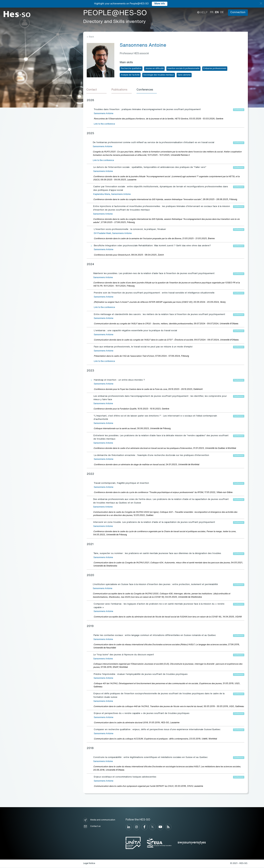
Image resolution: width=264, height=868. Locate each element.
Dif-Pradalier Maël (102, 234)
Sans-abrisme (184, 75)
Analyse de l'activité (130, 75)
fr (212, 12)
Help (202, 13)
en (217, 12)
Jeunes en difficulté (154, 69)
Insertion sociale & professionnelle (183, 69)
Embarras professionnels (215, 69)
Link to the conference (104, 125)
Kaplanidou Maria (102, 195)
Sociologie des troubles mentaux (159, 75)
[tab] (97, 90)
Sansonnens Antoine (104, 114)
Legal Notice (89, 864)
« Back (90, 37)
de (222, 12)
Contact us (92, 827)
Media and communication (99, 821)
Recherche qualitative (131, 69)
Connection (238, 12)
